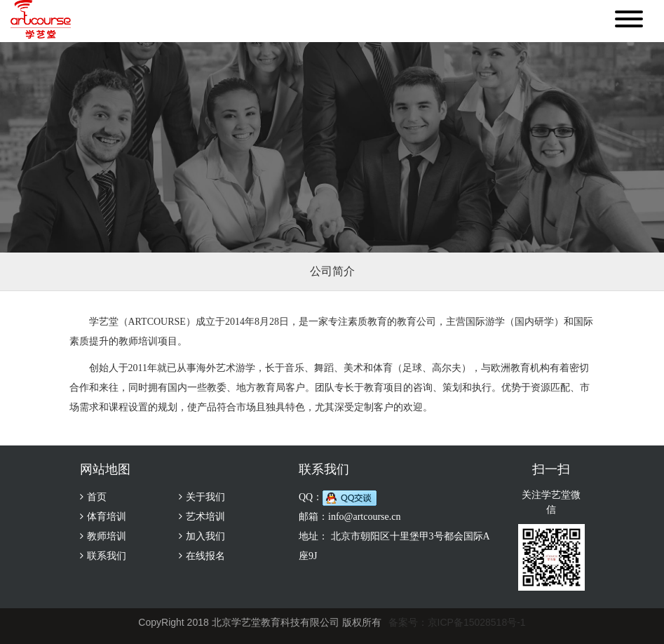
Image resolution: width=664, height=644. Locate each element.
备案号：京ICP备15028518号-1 (457, 622)
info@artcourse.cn (364, 517)
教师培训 (107, 536)
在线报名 (205, 556)
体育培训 (107, 517)
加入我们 (205, 536)
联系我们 (107, 556)
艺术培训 (205, 517)
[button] (629, 21)
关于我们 (205, 497)
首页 (97, 497)
